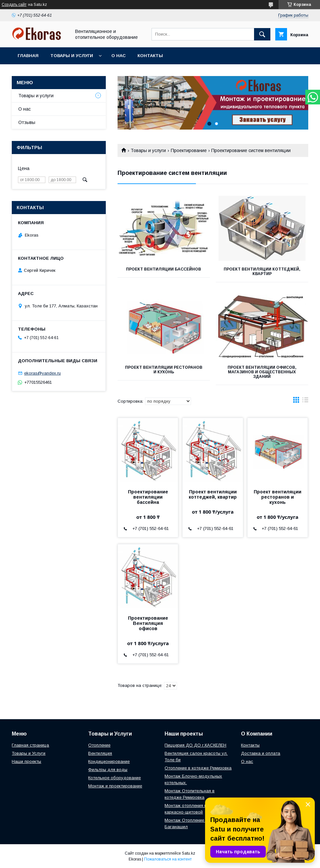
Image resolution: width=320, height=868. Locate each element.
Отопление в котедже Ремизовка (198, 768)
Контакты (150, 56)
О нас (119, 56)
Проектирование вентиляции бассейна (148, 497)
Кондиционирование (109, 761)
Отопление (99, 745)
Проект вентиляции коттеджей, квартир (262, 271)
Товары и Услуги (29, 753)
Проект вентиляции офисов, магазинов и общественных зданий (262, 372)
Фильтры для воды (108, 770)
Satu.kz (189, 853)
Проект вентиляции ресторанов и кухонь (164, 370)
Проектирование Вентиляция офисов (148, 623)
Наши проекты (26, 761)
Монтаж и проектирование (115, 786)
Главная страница (30, 745)
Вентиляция (100, 753)
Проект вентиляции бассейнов (164, 269)
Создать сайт (14, 5)
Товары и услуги (72, 56)
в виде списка (305, 401)
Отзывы (27, 122)
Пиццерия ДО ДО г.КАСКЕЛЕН (195, 745)
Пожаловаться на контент (168, 859)
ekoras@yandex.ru (42, 373)
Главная (28, 56)
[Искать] (262, 34)
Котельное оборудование (114, 778)
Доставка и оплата (261, 753)
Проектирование (189, 150)
